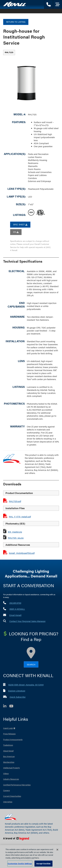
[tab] (9, 52)
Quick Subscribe (18, 697)
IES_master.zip (15, 532)
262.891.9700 (15, 603)
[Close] (57, 850)
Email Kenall (15, 615)
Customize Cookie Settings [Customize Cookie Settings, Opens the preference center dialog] (20, 863)
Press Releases (9, 734)
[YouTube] (13, 706)
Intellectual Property (11, 768)
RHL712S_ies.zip (16, 538)
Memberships (9, 762)
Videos (6, 773)
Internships (8, 802)
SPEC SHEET (20, 224)
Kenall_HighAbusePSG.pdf (22, 553)
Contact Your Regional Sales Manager (27, 621)
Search (31, 664)
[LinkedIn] (6, 706)
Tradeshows (8, 745)
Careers (6, 790)
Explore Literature (17, 691)
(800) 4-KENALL (17, 609)
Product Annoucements (13, 739)
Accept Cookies (43, 863)
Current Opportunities (12, 796)
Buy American (9, 756)
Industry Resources (11, 779)
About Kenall (8, 751)
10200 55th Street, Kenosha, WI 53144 (26, 685)
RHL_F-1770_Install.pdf (20, 517)
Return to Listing (16, 22)
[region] (31, 857)
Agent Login (8, 728)
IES (16, 232)
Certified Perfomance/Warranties (17, 785)
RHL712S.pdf (15, 501)
